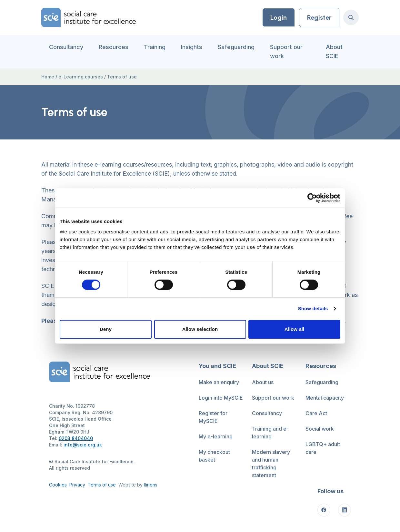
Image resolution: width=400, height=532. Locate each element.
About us (263, 382)
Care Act (316, 413)
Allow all (295, 329)
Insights (192, 47)
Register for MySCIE (213, 417)
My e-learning (216, 436)
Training (155, 47)
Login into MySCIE (221, 398)
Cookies (58, 485)
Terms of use (102, 485)
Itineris (151, 485)
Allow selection (200, 329)
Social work (320, 429)
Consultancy (66, 47)
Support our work (286, 51)
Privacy (77, 485)
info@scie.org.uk (83, 445)
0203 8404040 (76, 438)
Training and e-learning (270, 433)
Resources (114, 47)
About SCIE (334, 51)
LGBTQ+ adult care (323, 448)
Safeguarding (236, 47)
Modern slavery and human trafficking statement (271, 464)
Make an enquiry (219, 382)
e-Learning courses (81, 77)
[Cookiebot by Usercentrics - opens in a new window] (312, 198)
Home (48, 77)
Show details (313, 308)
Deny (106, 329)
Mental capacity (325, 398)
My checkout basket (214, 456)
